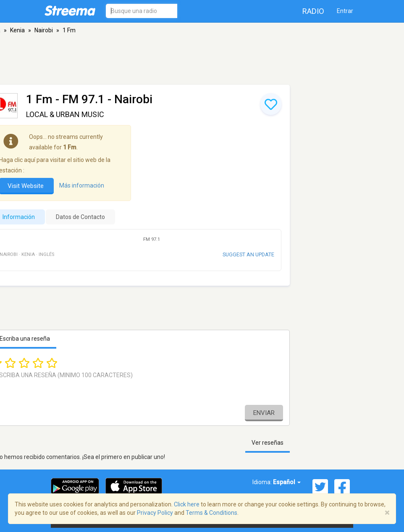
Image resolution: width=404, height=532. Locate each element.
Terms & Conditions (211, 513)
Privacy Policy (155, 513)
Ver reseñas (268, 443)
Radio (313, 11)
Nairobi (44, 30)
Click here (187, 504)
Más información (82, 185)
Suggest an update (248, 254)
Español (287, 482)
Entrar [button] (345, 11)
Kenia (17, 30)
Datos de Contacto (80, 217)
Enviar (264, 413)
